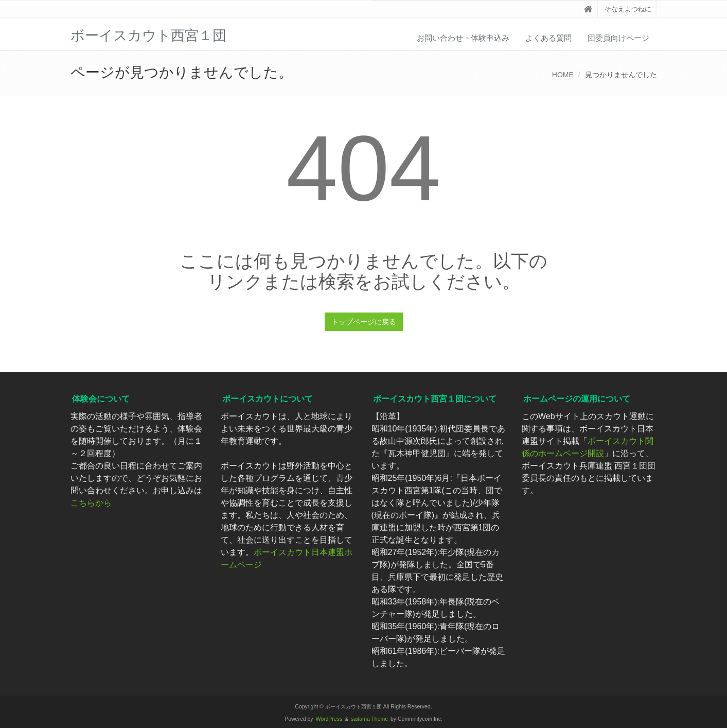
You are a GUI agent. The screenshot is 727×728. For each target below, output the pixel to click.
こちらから (91, 503)
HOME (563, 75)
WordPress (329, 719)
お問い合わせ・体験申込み (463, 38)
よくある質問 (548, 38)
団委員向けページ (618, 38)
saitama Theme (369, 719)
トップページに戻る (364, 322)
